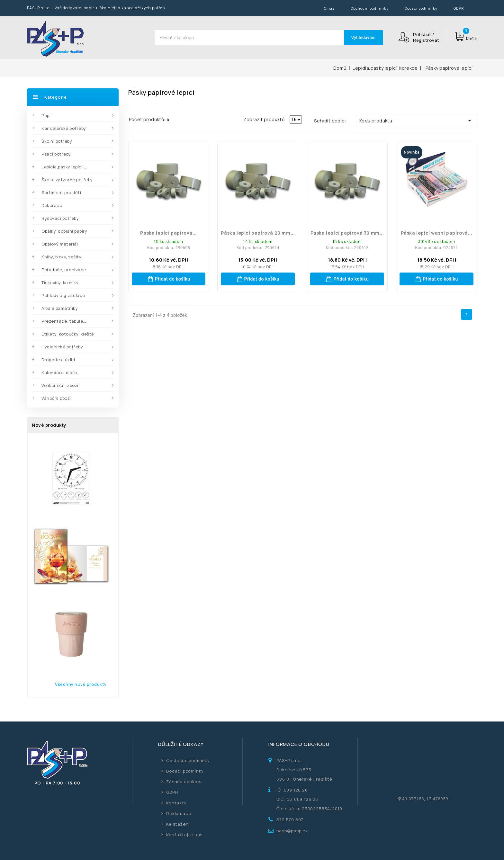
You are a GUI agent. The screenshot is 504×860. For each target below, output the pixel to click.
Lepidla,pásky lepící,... (64, 167)
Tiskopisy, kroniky (60, 282)
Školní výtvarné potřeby (67, 180)
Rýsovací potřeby (60, 218)
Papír (47, 115)
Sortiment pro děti (61, 193)
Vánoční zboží (56, 398)
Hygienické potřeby (62, 347)
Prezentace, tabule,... (64, 321)
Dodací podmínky (421, 8)
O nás (329, 8)
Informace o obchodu (299, 744)
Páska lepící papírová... (168, 233)
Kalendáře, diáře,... (61, 372)
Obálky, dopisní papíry (64, 231)
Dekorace (52, 205)
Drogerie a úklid (58, 360)
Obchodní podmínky (370, 8)
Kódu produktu (416, 121)
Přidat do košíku (169, 279)
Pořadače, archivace (64, 270)
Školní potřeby (57, 141)
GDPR (459, 8)
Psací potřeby (56, 154)
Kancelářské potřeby (64, 128)
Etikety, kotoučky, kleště (68, 334)
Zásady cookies (184, 782)
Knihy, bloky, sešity (61, 257)
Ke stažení (178, 824)
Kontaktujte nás (184, 835)
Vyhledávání (364, 37)
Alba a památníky (60, 308)
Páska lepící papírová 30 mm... (347, 233)
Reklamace (179, 813)
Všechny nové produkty (81, 684)
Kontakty (176, 803)
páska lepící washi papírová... (437, 233)
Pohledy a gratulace (63, 295)
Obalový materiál (60, 244)
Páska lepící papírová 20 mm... (258, 233)
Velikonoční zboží (60, 385)
